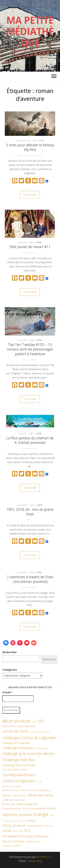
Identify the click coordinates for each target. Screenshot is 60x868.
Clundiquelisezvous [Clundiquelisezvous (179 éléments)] (19, 775)
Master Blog (35, 861)
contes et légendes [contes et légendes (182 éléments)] (19, 781)
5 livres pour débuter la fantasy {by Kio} (30, 147)
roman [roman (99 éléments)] (31, 820)
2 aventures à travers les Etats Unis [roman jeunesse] (30, 579)
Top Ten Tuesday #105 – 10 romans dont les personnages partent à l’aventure (30, 349)
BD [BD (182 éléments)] (41, 721)
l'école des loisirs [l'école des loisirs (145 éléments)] (41, 795)
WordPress (43, 857)
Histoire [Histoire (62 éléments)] (16, 796)
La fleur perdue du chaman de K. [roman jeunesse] (30, 440)
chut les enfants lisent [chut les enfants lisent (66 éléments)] (15, 769)
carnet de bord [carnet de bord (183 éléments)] (15, 731)
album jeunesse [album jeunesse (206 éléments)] (16, 721)
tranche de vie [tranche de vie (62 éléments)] (33, 841)
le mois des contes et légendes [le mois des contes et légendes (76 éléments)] (20, 804)
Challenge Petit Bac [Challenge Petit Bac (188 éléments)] (19, 760)
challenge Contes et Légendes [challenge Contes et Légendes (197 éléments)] (29, 738)
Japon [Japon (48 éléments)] (24, 796)
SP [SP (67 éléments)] (20, 831)
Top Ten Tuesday (29, 360)
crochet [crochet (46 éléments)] (39, 782)
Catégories (10, 670)
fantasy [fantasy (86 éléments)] (7, 795)
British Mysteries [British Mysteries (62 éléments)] (26, 726)
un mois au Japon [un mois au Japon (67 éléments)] (12, 846)
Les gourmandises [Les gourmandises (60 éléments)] (12, 809)
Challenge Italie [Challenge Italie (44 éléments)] (41, 748)
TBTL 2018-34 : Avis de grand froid (30, 512)
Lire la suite (30, 195)
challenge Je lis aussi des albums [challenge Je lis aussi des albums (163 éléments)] (29, 754)
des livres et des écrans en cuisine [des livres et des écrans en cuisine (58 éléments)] (20, 790)
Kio (42, 140)
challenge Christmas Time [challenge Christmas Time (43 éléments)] (40, 732)
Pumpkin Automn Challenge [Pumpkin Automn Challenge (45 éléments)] (14, 821)
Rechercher (10, 652)
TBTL (29, 520)
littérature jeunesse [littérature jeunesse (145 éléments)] (17, 815)
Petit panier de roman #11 (30, 247)
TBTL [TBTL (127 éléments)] (27, 831)
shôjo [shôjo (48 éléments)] (15, 831)
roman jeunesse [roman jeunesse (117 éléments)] (14, 825)
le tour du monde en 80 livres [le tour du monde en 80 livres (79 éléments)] (39, 808)
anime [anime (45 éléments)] (35, 722)
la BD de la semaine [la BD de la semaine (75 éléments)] (14, 800)
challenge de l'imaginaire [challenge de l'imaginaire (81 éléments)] (16, 743)
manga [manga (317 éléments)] (41, 814)
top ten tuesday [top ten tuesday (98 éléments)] (13, 841)
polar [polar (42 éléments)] (51, 815)
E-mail (7, 692)
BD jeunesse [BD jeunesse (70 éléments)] (9, 726)
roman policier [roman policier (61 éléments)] (35, 826)
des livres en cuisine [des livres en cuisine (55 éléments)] (12, 786)
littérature (21, 155)
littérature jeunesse (34, 155)
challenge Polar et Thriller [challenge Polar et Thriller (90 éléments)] (19, 765)
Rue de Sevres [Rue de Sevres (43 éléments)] (49, 826)
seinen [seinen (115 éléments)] (7, 831)
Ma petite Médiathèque (30, 31)
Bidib (39, 242)
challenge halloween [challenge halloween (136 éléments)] (18, 748)
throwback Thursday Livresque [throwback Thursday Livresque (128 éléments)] (25, 836)
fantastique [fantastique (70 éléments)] (45, 790)
